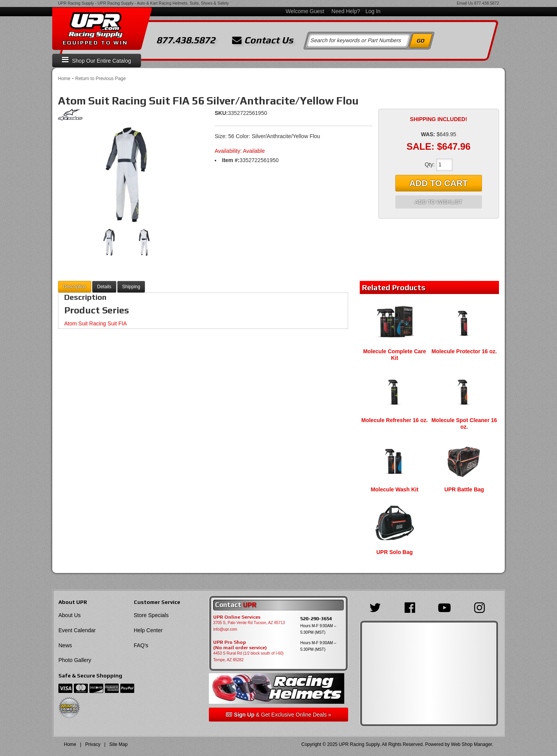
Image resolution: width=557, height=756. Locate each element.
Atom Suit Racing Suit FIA (96, 323)
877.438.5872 (487, 3)
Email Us (465, 3)
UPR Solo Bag (395, 552)
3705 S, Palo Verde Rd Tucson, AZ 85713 (249, 623)
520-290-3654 (316, 618)
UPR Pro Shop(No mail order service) (240, 645)
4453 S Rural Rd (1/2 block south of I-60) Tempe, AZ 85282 (248, 657)
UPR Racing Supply (76, 3)
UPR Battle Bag (464, 489)
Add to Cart (438, 183)
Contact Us (263, 40)
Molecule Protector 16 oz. (464, 351)
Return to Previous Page (100, 79)
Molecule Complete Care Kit (395, 355)
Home (64, 79)
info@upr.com (225, 629)
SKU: (221, 113)
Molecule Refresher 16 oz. (395, 420)
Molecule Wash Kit (394, 489)
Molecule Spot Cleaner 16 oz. (464, 423)
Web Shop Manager (472, 744)
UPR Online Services (237, 617)
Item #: (231, 160)
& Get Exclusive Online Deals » (278, 715)
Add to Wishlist (439, 202)
